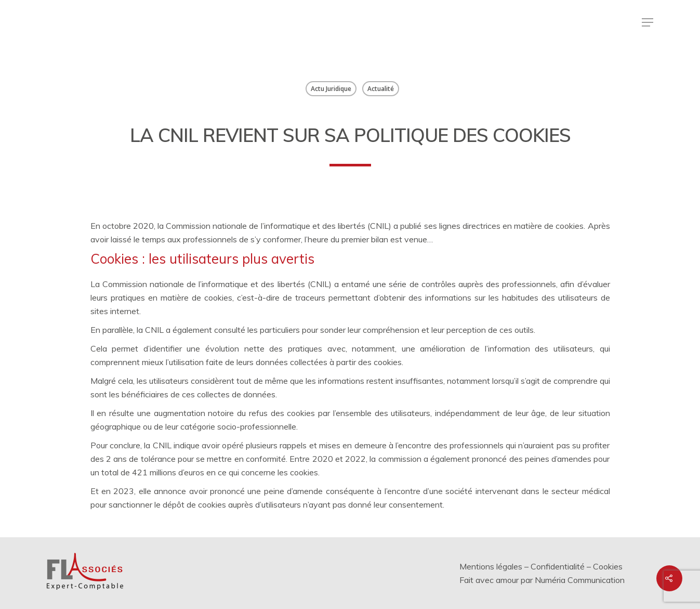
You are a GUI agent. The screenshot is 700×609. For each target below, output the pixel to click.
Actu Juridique (331, 89)
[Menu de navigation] (648, 22)
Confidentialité (558, 566)
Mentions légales (491, 566)
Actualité (381, 89)
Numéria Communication (580, 580)
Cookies (608, 566)
